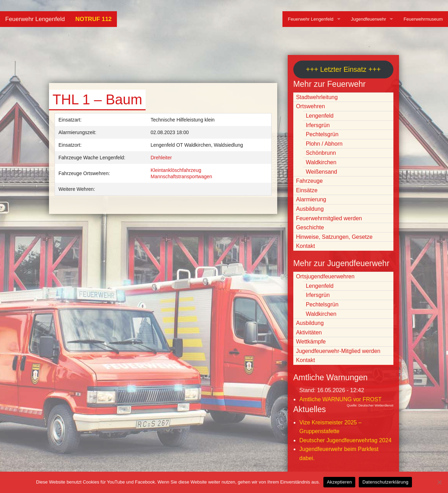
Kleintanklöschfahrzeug (176, 170)
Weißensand (322, 172)
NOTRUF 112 (93, 19)
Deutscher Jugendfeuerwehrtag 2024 (345, 440)
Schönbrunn (321, 153)
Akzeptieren (339, 482)
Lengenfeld (320, 116)
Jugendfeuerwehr (369, 19)
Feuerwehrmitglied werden (329, 218)
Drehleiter (161, 158)
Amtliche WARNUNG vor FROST (340, 399)
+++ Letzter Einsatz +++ (343, 69)
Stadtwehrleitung (317, 97)
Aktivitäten (309, 332)
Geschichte (310, 227)
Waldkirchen (321, 162)
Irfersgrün (318, 125)
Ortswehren (311, 106)
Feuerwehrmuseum (423, 19)
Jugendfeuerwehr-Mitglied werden (338, 351)
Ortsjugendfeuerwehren (325, 276)
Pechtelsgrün (322, 134)
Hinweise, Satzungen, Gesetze (334, 237)
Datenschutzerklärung (385, 482)
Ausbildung (310, 209)
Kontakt (306, 246)
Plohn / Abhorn (324, 144)
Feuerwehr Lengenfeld (35, 19)
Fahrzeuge (310, 181)
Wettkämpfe (311, 342)
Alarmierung (311, 199)
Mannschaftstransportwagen (181, 176)
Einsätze (307, 190)
